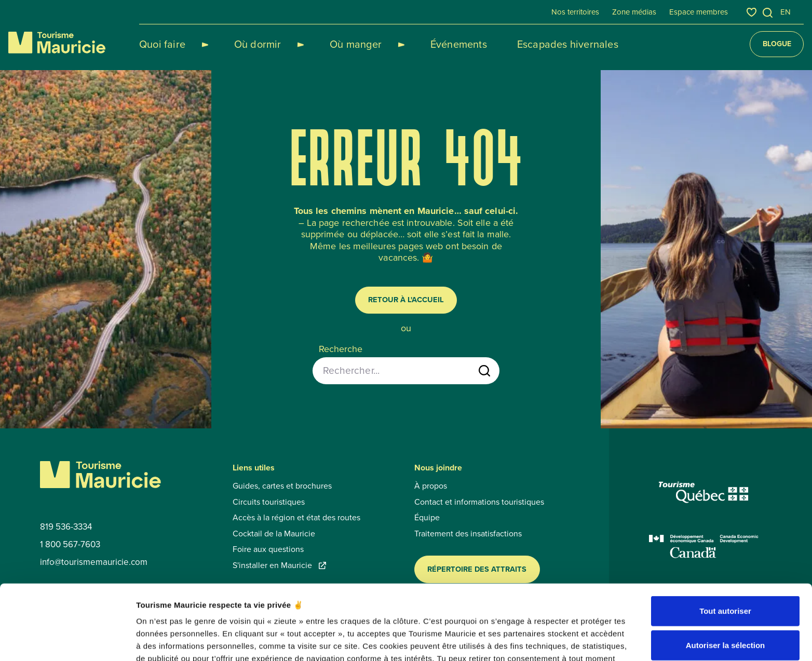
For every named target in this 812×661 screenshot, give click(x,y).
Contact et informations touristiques (479, 502)
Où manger (331, 44)
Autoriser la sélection (726, 581)
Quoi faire (162, 44)
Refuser (725, 615)
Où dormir (245, 44)
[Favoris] (752, 12)
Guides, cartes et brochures (282, 486)
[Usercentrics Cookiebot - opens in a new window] (67, 641)
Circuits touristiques (269, 502)
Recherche (341, 349)
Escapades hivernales (531, 44)
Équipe (427, 518)
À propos (431, 486)
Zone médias (634, 12)
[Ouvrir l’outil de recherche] (768, 13)
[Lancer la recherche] (484, 371)
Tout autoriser (725, 547)
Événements (422, 44)
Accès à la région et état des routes (296, 518)
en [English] (786, 12)
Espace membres (699, 12)
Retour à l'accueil (406, 300)
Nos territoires (575, 12)
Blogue (777, 44)
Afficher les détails (572, 640)
